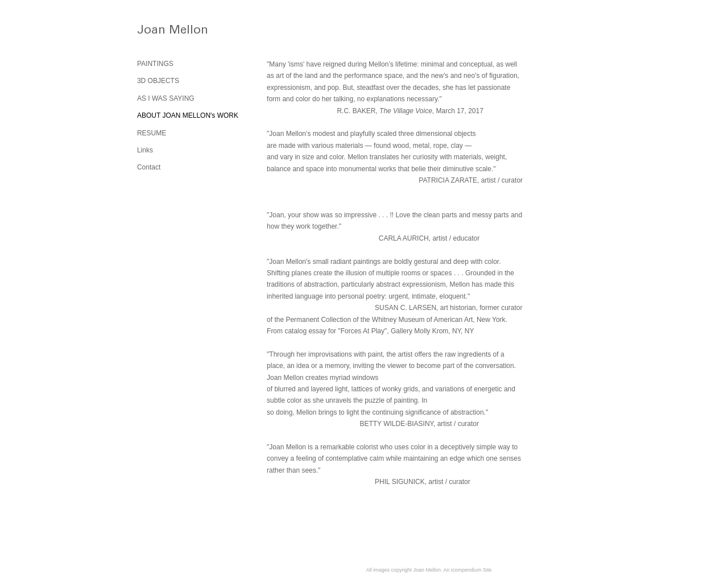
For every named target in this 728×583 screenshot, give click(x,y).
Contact (149, 167)
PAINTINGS (155, 64)
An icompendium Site (468, 570)
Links (145, 150)
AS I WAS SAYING (166, 98)
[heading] (166, 32)
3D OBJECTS (158, 81)
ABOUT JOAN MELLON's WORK (188, 115)
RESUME (152, 133)
